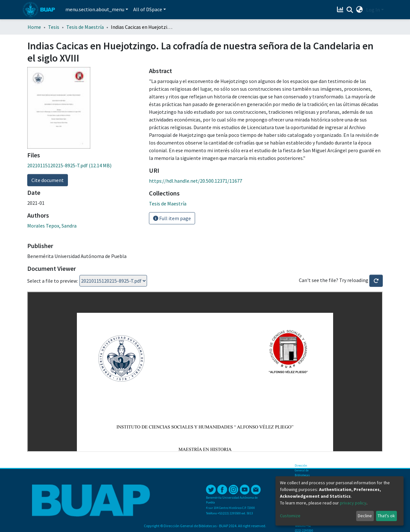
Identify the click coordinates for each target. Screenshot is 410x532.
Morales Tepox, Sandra (52, 226)
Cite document (48, 180)
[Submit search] (350, 10)
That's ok (386, 516)
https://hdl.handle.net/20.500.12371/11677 (196, 181)
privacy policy (353, 503)
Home (34, 27)
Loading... (113, 281)
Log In (373, 10)
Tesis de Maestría (85, 27)
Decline (365, 516)
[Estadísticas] (341, 10)
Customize (290, 516)
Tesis (54, 27)
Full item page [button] (172, 218)
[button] (360, 10)
